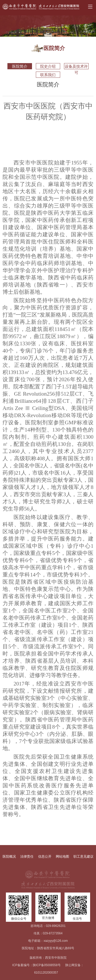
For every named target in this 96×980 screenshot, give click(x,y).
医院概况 (9, 856)
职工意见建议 (83, 856)
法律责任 (27, 856)
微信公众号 (19, 919)
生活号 (77, 919)
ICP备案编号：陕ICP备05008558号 (36, 965)
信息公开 (45, 856)
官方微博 (48, 918)
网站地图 (62, 856)
